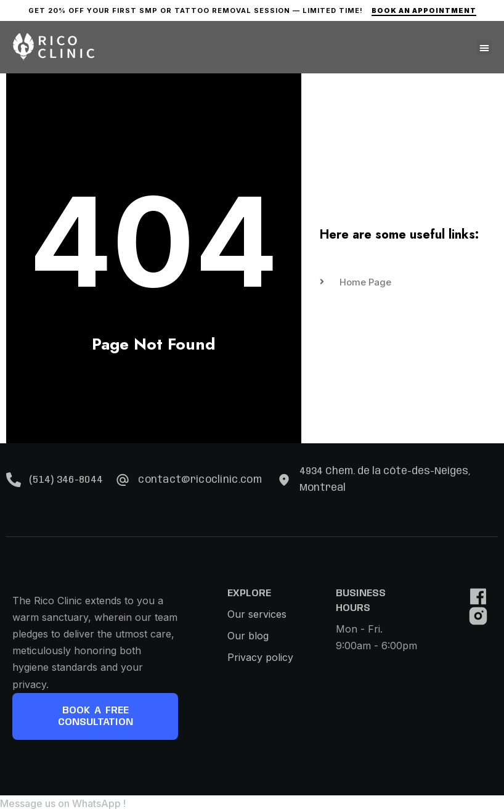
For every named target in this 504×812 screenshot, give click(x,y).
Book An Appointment (424, 10)
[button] (484, 47)
